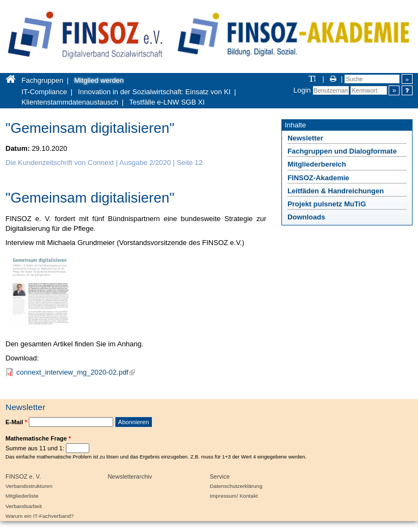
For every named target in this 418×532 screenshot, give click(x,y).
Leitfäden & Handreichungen (336, 191)
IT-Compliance (45, 92)
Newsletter (305, 138)
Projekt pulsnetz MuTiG (327, 204)
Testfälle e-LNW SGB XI (167, 102)
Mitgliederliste (22, 496)
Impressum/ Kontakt (233, 496)
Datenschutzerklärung (236, 486)
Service (220, 476)
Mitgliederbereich (317, 164)
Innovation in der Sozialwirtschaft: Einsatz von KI (154, 92)
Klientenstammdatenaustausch (70, 102)
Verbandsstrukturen (29, 486)
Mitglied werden (99, 80)
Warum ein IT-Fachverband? (40, 516)
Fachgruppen (43, 80)
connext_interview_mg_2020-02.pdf (76, 372)
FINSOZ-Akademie (318, 178)
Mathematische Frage (38, 438)
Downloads (306, 217)
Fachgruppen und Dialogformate (342, 151)
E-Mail (16, 422)
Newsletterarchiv (130, 476)
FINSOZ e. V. (23, 476)
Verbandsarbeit (24, 506)
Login (302, 90)
